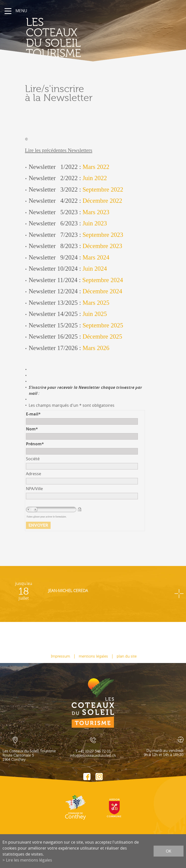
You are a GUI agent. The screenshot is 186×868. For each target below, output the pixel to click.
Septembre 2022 (103, 189)
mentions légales (93, 656)
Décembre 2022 (102, 201)
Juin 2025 (95, 314)
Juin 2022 (95, 178)
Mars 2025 (96, 303)
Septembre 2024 (103, 280)
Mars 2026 (96, 348)
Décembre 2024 (102, 291)
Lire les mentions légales (29, 860)
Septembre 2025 (103, 325)
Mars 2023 (96, 212)
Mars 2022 (96, 167)
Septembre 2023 (103, 235)
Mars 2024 (96, 257)
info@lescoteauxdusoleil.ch (93, 756)
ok (169, 851)
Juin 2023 (95, 223)
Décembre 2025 (102, 336)
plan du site (127, 656)
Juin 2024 (95, 269)
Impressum (60, 656)
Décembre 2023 (102, 246)
